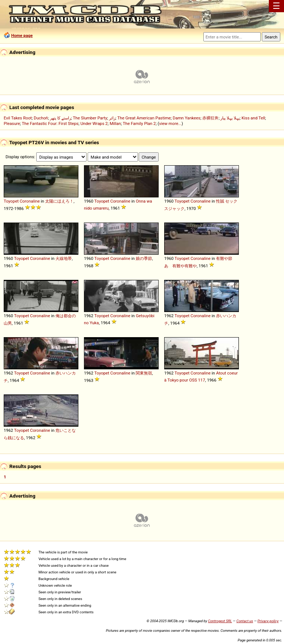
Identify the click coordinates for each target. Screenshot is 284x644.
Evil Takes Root (18, 118)
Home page (22, 35)
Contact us (245, 621)
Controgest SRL (220, 621)
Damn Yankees (187, 118)
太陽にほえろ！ (59, 201)
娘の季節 (144, 258)
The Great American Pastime (144, 118)
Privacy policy (268, 621)
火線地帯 (64, 258)
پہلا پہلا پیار (230, 118)
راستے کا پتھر (60, 118)
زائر (112, 118)
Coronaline (30, 201)
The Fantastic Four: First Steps (50, 123)
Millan (115, 123)
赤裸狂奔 (210, 118)
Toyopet (11, 201)
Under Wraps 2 (94, 123)
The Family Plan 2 (139, 123)
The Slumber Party (90, 118)
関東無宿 (144, 373)
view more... (170, 123)
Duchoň (41, 118)
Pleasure (12, 123)
